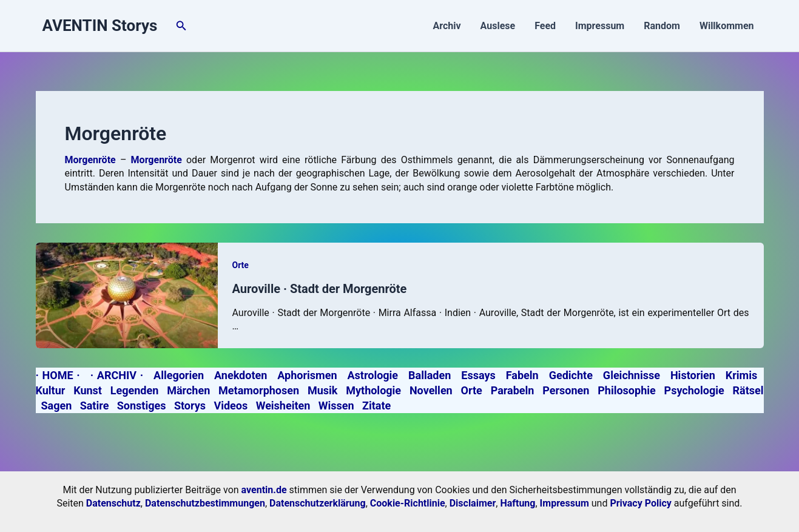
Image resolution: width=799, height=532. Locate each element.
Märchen (188, 390)
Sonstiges (142, 406)
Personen (566, 390)
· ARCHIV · (117, 375)
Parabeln (513, 390)
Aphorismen (307, 375)
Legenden (135, 390)
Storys (190, 406)
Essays (478, 375)
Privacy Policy (640, 503)
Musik (322, 390)
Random (662, 26)
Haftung (517, 503)
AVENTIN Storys (100, 25)
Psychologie (694, 390)
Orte (241, 265)
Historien (693, 375)
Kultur (51, 390)
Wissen (336, 406)
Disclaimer (473, 503)
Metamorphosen (259, 390)
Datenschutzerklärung (318, 503)
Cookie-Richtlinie (408, 503)
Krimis (741, 375)
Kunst (88, 390)
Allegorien (179, 375)
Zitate (376, 406)
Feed (545, 26)
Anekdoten (241, 375)
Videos (231, 406)
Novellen (431, 390)
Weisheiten (283, 406)
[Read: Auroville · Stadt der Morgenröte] (127, 295)
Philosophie (626, 390)
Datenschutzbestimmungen (205, 503)
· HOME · (58, 375)
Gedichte (571, 375)
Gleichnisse (632, 375)
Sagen (56, 406)
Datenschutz (113, 503)
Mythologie (373, 390)
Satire (95, 406)
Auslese (498, 26)
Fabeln (522, 375)
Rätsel (748, 390)
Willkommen (727, 26)
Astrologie (373, 375)
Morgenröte (157, 160)
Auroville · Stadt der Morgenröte (320, 289)
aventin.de (264, 490)
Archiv (447, 26)
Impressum (600, 26)
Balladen (430, 375)
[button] (181, 26)
